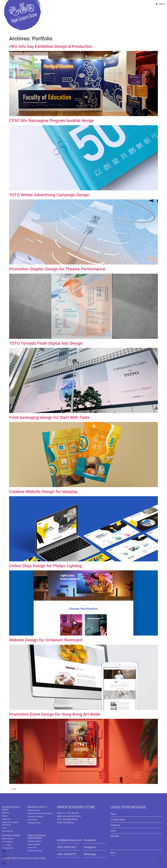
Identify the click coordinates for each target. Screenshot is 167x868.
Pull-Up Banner (7, 831)
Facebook (90, 840)
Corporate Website (34, 841)
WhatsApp (90, 854)
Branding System (34, 810)
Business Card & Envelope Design (40, 813)
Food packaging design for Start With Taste (49, 417)
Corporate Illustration (35, 816)
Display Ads (6, 819)
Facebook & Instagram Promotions (10, 823)
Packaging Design (34, 823)
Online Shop (32, 847)
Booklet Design (8, 839)
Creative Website (34, 844)
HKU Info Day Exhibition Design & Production (51, 46)
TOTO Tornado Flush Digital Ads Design (46, 343)
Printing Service (8, 848)
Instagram (90, 847)
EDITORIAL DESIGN (11, 836)
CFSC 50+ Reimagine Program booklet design (52, 121)
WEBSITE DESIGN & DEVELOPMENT (37, 837)
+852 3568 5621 (67, 847)
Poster (4, 828)
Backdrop (5, 813)
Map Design (6, 845)
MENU (162, 4)
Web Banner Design (35, 851)
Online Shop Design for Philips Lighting (45, 566)
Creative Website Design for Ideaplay (43, 492)
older (13, 789)
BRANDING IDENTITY (37, 807)
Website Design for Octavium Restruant (46, 640)
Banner (5, 816)
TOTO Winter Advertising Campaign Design (49, 195)
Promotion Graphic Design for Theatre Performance (57, 269)
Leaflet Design (7, 842)
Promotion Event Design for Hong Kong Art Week (55, 714)
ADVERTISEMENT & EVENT (11, 808)
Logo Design (32, 820)
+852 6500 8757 (67, 854)
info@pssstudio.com (69, 840)
